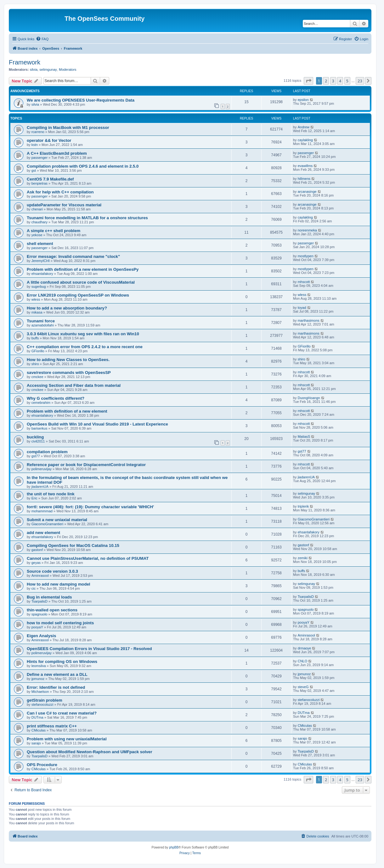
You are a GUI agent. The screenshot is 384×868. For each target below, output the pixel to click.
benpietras (40, 183)
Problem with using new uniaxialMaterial (67, 739)
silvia (34, 70)
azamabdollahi (43, 325)
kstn (35, 145)
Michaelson (40, 692)
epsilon (303, 100)
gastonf (37, 550)
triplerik (303, 506)
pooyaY (37, 627)
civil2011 (38, 441)
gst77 (36, 456)
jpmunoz (38, 679)
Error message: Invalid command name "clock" (73, 256)
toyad (302, 308)
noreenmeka (307, 230)
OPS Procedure (42, 765)
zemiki (303, 558)
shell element (40, 244)
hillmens (304, 179)
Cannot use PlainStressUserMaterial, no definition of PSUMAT (88, 558)
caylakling (305, 140)
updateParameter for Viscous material (64, 205)
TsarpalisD (40, 601)
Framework (25, 62)
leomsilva (39, 666)
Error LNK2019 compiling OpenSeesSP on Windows (78, 295)
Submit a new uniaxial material (57, 520)
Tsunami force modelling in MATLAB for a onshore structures (87, 218)
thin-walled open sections (52, 610)
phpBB (174, 847)
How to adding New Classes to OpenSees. (68, 360)
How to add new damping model (58, 584)
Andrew (304, 127)
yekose (37, 235)
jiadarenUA (40, 487)
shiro (35, 364)
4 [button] (340, 81)
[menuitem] (42, 39)
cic (34, 588)
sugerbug (39, 287)
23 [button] (360, 81)
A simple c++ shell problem (54, 231)
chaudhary (40, 222)
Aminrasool (40, 576)
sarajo (36, 743)
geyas (36, 563)
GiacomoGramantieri (47, 524)
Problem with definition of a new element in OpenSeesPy (83, 269)
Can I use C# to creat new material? (62, 713)
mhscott (304, 282)
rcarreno (38, 132)
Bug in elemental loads (49, 597)
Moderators (68, 70)
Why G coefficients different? (56, 398)
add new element (43, 533)
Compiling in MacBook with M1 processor (68, 128)
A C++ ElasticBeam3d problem (57, 153)
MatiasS (304, 437)
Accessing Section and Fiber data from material (74, 385)
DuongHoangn (309, 398)
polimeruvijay (42, 469)
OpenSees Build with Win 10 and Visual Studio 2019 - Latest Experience (97, 424)
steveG (303, 687)
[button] (308, 81)
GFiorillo (38, 351)
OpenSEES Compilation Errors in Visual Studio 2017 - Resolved (89, 649)
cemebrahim (41, 403)
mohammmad (42, 511)
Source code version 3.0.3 (52, 571)
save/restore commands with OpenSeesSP (69, 373)
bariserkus (40, 428)
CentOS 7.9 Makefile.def (50, 179)
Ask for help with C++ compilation (60, 192)
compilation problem (47, 452)
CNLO (303, 661)
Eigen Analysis (41, 636)
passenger (40, 158)
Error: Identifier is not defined (56, 687)
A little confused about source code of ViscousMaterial (81, 282)
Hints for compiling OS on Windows (62, 662)
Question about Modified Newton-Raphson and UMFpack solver (90, 752)
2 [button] (326, 81)
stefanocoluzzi (42, 704)
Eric (34, 498)
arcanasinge (307, 192)
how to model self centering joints (60, 623)
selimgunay (48, 70)
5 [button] (347, 81)
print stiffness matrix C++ (52, 726)
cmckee (37, 377)
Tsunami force (41, 321)
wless (36, 299)
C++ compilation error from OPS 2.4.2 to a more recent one (85, 347)
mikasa (37, 312)
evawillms (305, 166)
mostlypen (306, 256)
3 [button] (333, 81)
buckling (35, 437)
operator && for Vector (49, 140)
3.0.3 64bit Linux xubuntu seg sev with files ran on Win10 (83, 334)
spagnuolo (40, 614)
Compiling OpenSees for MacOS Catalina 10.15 (73, 545)
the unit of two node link (51, 494)
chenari (37, 209)
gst (34, 170)
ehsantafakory (42, 274)
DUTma (37, 717)
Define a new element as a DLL (57, 674)
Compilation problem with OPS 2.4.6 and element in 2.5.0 (83, 166)
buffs (35, 338)
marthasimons (309, 320)
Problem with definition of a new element (67, 411)
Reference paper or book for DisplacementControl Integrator (86, 465)
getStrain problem (45, 700)
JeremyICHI (41, 261)
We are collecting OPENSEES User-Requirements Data (81, 100)
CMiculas (39, 730)
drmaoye (305, 648)
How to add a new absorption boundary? (67, 308)
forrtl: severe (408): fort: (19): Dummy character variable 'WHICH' (90, 507)
